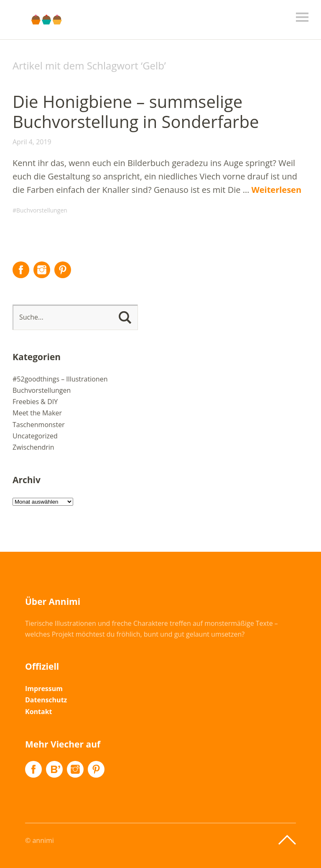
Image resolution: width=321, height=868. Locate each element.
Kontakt (39, 712)
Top (287, 840)
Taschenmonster (39, 425)
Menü (302, 17)
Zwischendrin (33, 447)
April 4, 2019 (32, 142)
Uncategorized (35, 436)
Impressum (44, 689)
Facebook (21, 270)
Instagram (42, 270)
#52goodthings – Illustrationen (60, 379)
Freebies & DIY (35, 402)
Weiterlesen (276, 190)
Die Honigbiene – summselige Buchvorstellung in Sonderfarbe (136, 111)
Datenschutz (46, 700)
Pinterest (63, 270)
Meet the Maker (37, 413)
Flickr (54, 769)
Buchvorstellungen (42, 210)
